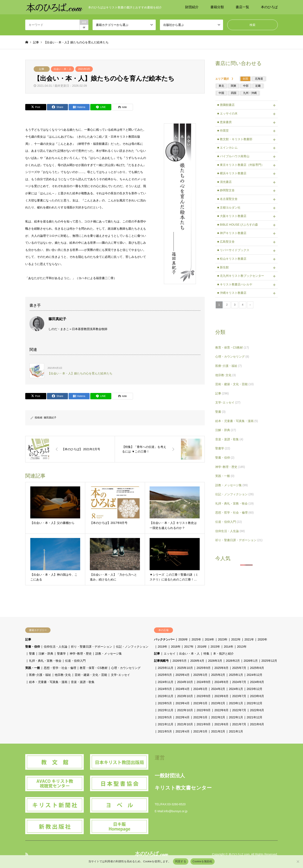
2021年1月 (236, 731)
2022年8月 (221, 710)
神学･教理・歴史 (230, 467)
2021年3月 (84, 69)
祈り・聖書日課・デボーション (239, 540)
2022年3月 (200, 717)
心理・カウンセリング (232, 357)
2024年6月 (257, 682)
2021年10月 (185, 724)
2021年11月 (166, 724)
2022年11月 (166, 710)
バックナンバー (164, 639)
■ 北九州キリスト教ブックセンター (241, 276)
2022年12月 (255, 703)
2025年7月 (239, 668)
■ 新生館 (223, 267)
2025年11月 (166, 668)
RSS (27, 854)
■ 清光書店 (225, 182)
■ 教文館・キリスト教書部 (235, 139)
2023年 (223, 639)
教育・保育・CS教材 (232, 347)
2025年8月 (221, 668)
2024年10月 (185, 682)
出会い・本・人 (62, 69)
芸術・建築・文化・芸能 (235, 384)
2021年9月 (204, 724)
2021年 (249, 639)
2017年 (189, 647)
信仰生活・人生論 (230, 531)
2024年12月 (255, 675)
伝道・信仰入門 (229, 522)
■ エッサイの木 (227, 113)
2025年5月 (165, 675)
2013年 (242, 647)
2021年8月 (221, 724)
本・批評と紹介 (223, 654)
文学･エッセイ (228, 402)
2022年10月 (185, 710)
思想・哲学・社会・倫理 (235, 513)
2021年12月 (255, 717)
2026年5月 (180, 661)
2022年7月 (239, 710)
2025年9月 (204, 668)
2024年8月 (221, 682)
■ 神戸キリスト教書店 (232, 233)
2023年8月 (221, 696)
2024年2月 (218, 689)
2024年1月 (236, 689)
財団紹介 (192, 7)
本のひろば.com (239, 854)
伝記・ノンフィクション (235, 494)
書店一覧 (242, 7)
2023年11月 (166, 696)
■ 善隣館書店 (226, 105)
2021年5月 (165, 731)
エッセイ (170, 654)
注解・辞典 (226, 430)
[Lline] (101, 107)
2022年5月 (165, 717)
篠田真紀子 (50, 418)
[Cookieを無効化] (298, 861)
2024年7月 (239, 682)
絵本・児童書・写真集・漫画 (237, 421)
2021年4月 (183, 731)
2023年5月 (165, 703)
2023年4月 (183, 703)
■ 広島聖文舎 (226, 242)
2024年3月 (200, 689)
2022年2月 (218, 717)
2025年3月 (200, 675)
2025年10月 (185, 668)
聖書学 (223, 448)
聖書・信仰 (225, 458)
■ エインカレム (227, 148)
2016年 (202, 647)
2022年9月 (204, 710)
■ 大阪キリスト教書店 (232, 216)
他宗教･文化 (226, 375)
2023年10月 (185, 696)
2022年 (236, 639)
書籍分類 (217, 7)
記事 (42, 69)
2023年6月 (257, 696)
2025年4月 (183, 675)
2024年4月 (183, 689)
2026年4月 (197, 661)
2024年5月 (165, 689)
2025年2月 (218, 675)
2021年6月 (257, 724)
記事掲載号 (161, 661)
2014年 (229, 647)
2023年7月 (239, 696)
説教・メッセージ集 (232, 485)
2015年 (215, 647)
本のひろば (269, 7)
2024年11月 (166, 682)
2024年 (209, 639)
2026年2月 (233, 661)
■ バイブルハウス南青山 (233, 156)
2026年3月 (215, 661)
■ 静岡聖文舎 (226, 190)
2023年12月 (255, 689)
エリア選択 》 (226, 79)
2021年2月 (218, 731)
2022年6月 (257, 710)
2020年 (262, 639)
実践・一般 (225, 476)
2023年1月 (236, 703)
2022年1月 (236, 717)
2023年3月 (200, 703)
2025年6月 (257, 668)
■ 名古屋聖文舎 (227, 199)
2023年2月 (218, 703)
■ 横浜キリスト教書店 (232, 173)
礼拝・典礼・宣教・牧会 (235, 503)
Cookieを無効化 (203, 861)
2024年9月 (204, 682)
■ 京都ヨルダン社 (229, 208)
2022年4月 (183, 717)
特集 (206, 654)
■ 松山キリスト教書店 (232, 259)
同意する (181, 861)
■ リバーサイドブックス (233, 250)
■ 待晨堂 (223, 130)
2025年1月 (236, 675)
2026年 (183, 639)
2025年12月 (269, 661)
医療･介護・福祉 (229, 366)
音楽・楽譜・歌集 (229, 439)
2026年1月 (251, 661)
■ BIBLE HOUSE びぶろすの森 (238, 225)
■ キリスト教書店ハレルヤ (235, 284)
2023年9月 (204, 696)
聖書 (220, 412)
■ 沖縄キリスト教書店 (232, 293)
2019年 (163, 647)
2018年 (176, 647)
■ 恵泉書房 (225, 122)
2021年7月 (239, 724)
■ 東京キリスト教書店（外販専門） (241, 165)
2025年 (196, 639)
